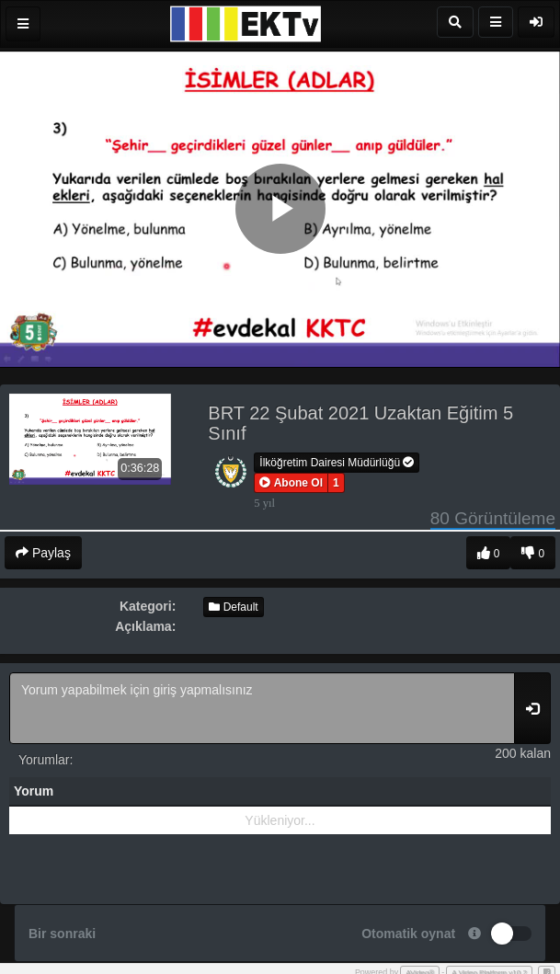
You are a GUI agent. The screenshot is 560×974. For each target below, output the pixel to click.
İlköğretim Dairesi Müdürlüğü (337, 463)
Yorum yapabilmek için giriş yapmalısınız (262, 708)
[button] (291, 483)
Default (233, 607)
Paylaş (43, 553)
